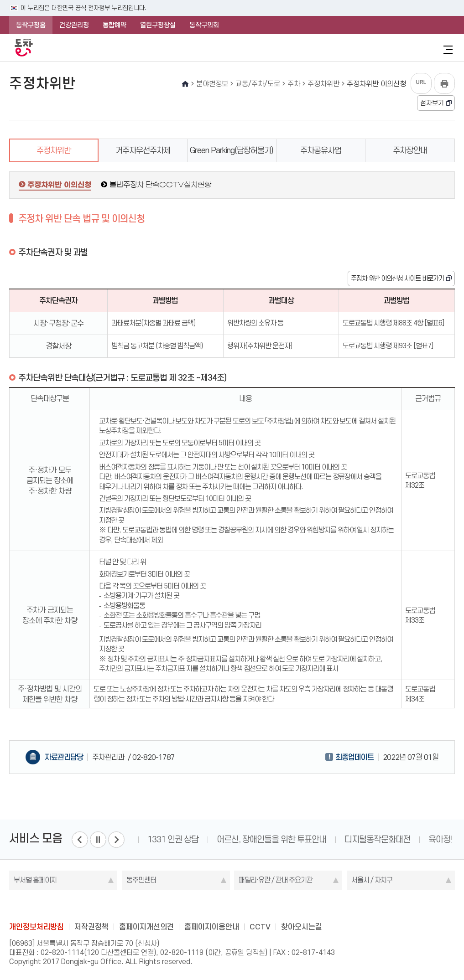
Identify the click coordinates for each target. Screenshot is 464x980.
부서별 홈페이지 (35, 880)
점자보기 (432, 103)
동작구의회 (204, 25)
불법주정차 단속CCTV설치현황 (160, 185)
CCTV (260, 927)
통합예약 (115, 25)
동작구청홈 (31, 25)
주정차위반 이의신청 (59, 185)
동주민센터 (141, 880)
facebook (197, 906)
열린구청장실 (158, 25)
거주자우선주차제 (143, 150)
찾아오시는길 (302, 927)
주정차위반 (54, 150)
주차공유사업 (321, 150)
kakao (250, 906)
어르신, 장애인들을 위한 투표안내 (271, 839)
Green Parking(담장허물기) (232, 150)
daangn (286, 906)
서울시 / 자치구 (372, 880)
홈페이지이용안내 (212, 927)
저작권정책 (91, 927)
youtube (268, 906)
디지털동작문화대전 (377, 839)
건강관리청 (74, 25)
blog (179, 906)
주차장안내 (410, 150)
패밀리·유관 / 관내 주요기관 (276, 880)
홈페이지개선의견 (146, 927)
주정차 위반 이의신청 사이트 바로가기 (397, 279)
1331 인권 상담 (173, 839)
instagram (232, 906)
